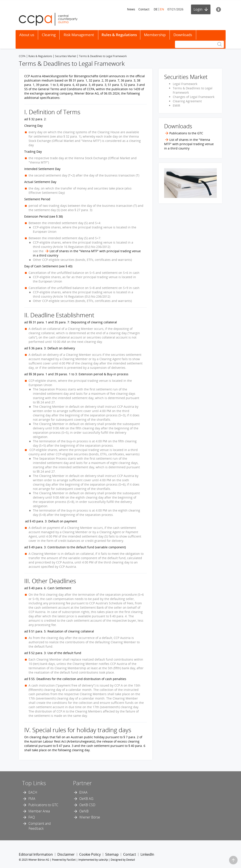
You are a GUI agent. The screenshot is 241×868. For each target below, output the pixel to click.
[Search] (199, 44)
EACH (33, 792)
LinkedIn (147, 854)
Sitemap (112, 854)
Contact (144, 9)
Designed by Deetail (123, 860)
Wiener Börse (90, 817)
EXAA (83, 792)
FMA (32, 799)
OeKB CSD (87, 805)
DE (156, 9)
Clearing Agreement (187, 101)
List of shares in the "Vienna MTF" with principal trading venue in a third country (189, 144)
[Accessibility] (218, 9)
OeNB (84, 811)
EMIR (176, 105)
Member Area (39, 811)
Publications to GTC (43, 805)
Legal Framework (185, 84)
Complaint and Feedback (40, 826)
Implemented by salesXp (93, 860)
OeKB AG (86, 799)
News (131, 9)
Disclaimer (66, 854)
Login (201, 9)
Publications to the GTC (186, 133)
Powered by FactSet (64, 860)
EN (162, 9)
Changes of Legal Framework (194, 97)
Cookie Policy (90, 854)
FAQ (32, 817)
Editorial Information (36, 854)
